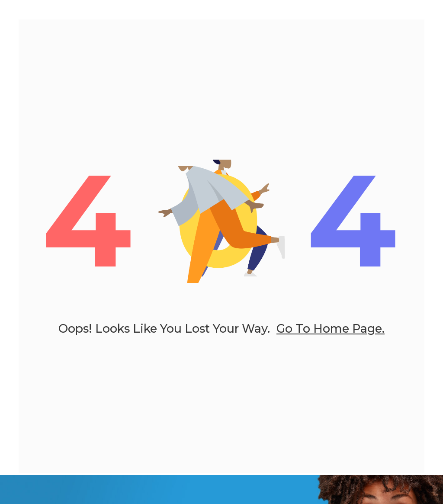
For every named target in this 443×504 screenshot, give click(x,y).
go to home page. (331, 332)
